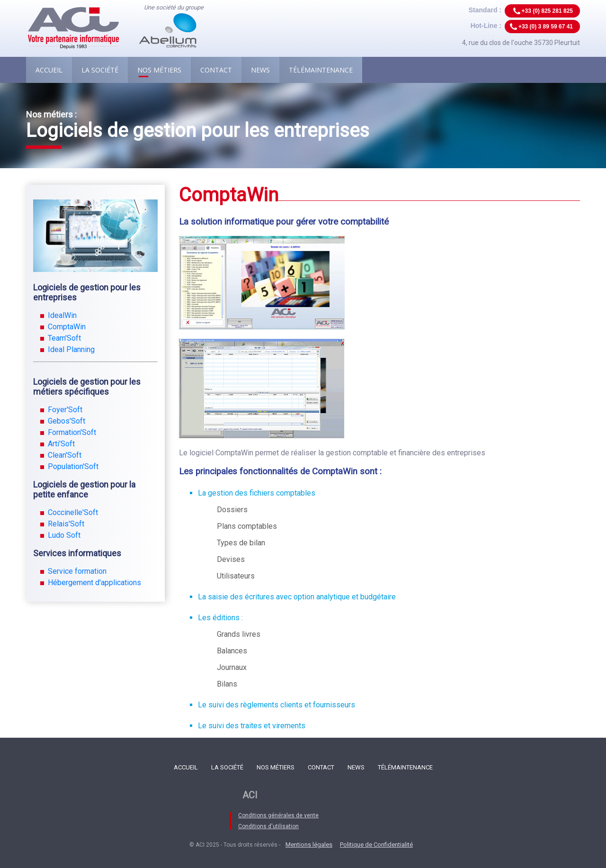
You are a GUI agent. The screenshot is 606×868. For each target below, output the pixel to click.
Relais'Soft (66, 524)
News (260, 70)
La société (100, 70)
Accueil (49, 70)
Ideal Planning (71, 349)
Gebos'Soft (67, 421)
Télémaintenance (321, 70)
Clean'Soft (65, 455)
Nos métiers (159, 70)
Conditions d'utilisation (268, 826)
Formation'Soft (72, 432)
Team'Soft (64, 338)
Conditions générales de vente (278, 815)
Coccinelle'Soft (73, 512)
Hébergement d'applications (94, 583)
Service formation (77, 571)
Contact (216, 70)
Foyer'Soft (65, 410)
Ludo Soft (64, 535)
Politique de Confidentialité (376, 845)
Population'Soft (73, 466)
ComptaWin (67, 327)
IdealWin (62, 315)
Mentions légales (309, 845)
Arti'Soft (61, 444)
